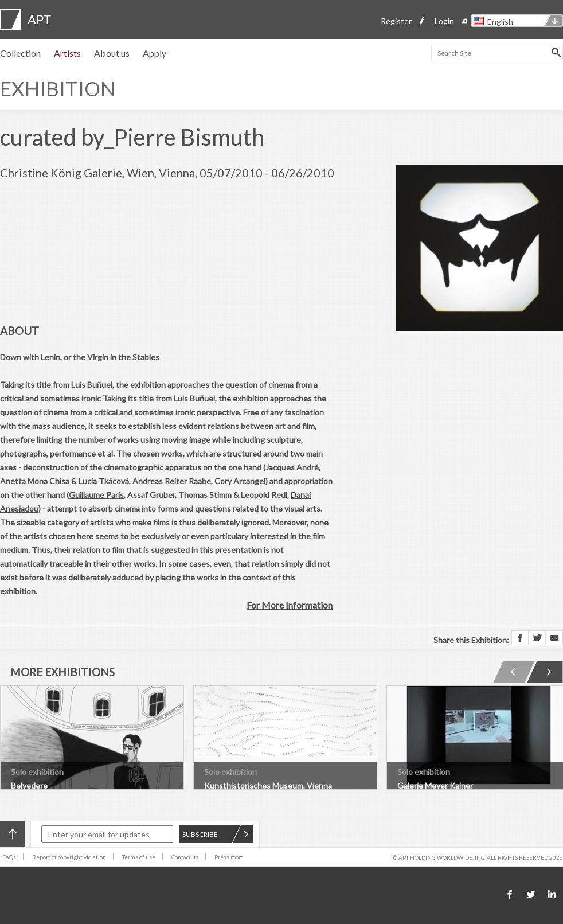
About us (112, 53)
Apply (155, 53)
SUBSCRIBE (216, 834)
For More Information (290, 605)
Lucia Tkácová (104, 481)
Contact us (185, 857)
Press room (229, 857)
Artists (67, 53)
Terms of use (139, 857)
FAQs (9, 857)
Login (444, 21)
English (500, 22)
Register (396, 21)
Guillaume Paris (96, 495)
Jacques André (292, 467)
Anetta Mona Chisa (35, 481)
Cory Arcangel (240, 481)
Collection (20, 53)
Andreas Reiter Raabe (172, 481)
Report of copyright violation (69, 857)
